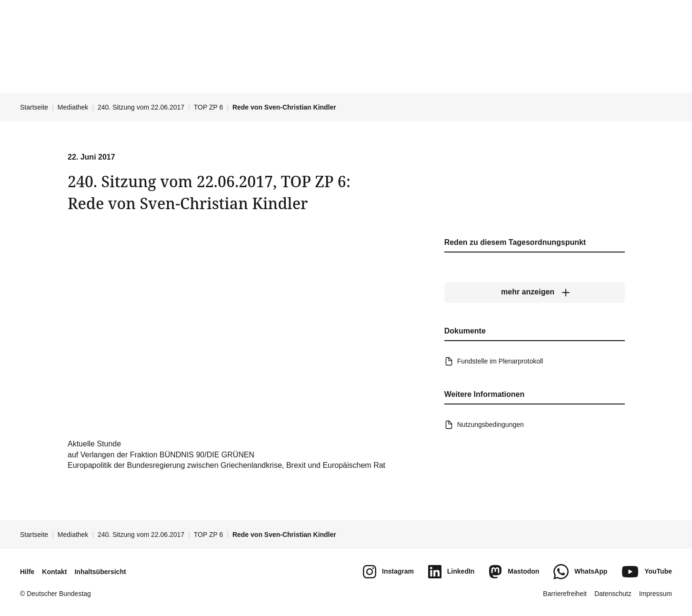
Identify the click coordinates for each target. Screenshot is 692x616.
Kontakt (54, 572)
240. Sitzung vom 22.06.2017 (141, 107)
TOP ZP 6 (208, 107)
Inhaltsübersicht (100, 572)
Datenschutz (613, 594)
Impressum (656, 594)
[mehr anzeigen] (534, 292)
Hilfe (27, 572)
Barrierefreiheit (565, 594)
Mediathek (73, 107)
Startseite (34, 107)
